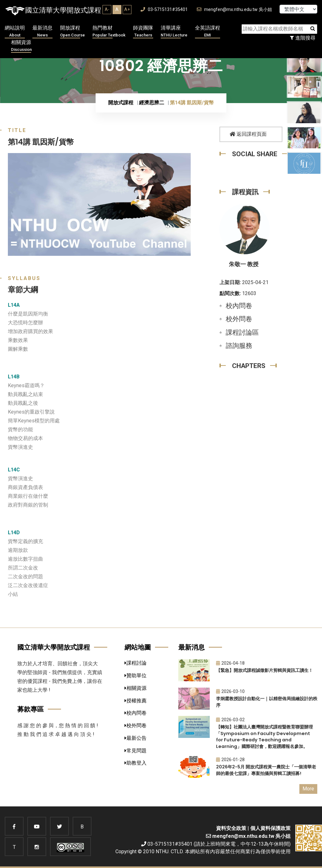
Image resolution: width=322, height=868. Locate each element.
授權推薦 (136, 701)
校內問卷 (239, 306)
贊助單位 (136, 676)
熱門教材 (109, 32)
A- (107, 9)
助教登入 (136, 763)
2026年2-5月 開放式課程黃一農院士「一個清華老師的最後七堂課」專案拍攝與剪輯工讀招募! (266, 770)
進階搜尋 (303, 38)
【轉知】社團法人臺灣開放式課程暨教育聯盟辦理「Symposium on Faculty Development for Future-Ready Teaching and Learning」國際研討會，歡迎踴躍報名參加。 (264, 737)
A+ (127, 9)
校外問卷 (239, 319)
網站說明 (15, 32)
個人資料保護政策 (270, 828)
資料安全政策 (231, 828)
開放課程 (72, 32)
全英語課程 (208, 32)
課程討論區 (242, 332)
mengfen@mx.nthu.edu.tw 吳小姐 (234, 10)
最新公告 (136, 738)
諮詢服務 (239, 346)
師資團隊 (143, 32)
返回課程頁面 (248, 134)
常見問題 (136, 751)
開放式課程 (121, 103)
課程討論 (136, 663)
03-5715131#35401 (164, 10)
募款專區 (31, 709)
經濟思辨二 (152, 103)
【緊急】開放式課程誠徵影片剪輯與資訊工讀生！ (264, 670)
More (308, 789)
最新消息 (42, 32)
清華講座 (174, 32)
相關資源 (21, 46)
